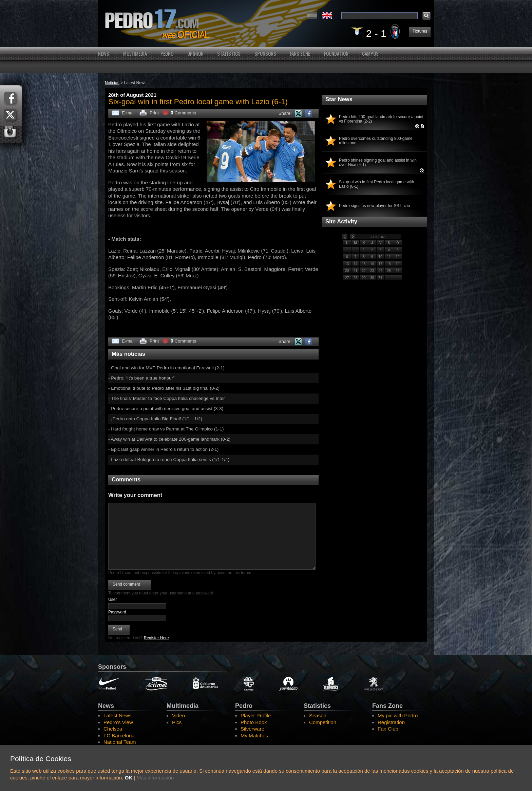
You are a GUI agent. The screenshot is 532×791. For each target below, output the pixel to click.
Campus (370, 53)
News (104, 53)
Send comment (126, 584)
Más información (155, 778)
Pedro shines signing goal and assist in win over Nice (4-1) (378, 163)
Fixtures (420, 31)
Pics (177, 722)
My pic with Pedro (398, 715)
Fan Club (388, 729)
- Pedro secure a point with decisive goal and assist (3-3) (166, 409)
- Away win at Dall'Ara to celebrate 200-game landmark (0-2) (169, 439)
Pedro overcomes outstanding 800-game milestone (376, 141)
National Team (120, 742)
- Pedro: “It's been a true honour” (141, 378)
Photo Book (254, 722)
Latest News (118, 715)
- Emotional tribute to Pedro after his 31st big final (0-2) (164, 388)
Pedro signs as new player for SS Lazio (374, 206)
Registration (391, 722)
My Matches (254, 735)
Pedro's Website (266, 23)
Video (178, 715)
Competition (323, 722)
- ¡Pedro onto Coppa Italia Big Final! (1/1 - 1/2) (155, 419)
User (112, 600)
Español (312, 15)
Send (117, 629)
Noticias (112, 83)
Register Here (156, 638)
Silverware (252, 729)
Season (318, 715)
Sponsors (265, 53)
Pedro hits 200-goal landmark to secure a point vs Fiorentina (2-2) (381, 119)
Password (117, 612)
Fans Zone (300, 53)
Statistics (229, 53)
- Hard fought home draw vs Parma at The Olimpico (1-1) (166, 429)
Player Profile (256, 715)
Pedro (167, 53)
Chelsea (113, 729)
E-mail (128, 113)
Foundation (336, 53)
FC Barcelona (119, 735)
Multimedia (135, 53)
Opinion (195, 53)
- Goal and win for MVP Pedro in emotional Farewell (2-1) (166, 368)
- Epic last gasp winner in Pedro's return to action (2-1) (163, 449)
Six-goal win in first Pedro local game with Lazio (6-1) (376, 184)
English (327, 15)
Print (154, 113)
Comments (184, 113)
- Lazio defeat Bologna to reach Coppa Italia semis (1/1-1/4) (169, 459)
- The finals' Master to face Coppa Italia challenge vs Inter (167, 398)
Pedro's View (118, 722)
